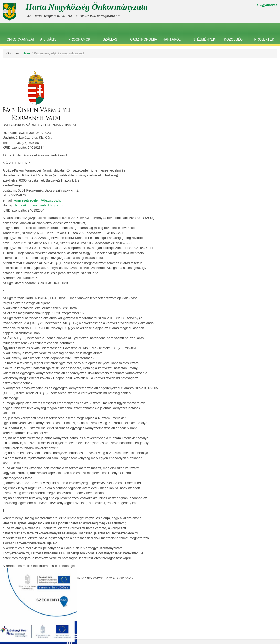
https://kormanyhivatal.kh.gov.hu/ (39, 205)
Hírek (26, 53)
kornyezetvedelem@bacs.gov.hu (38, 200)
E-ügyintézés (267, 5)
